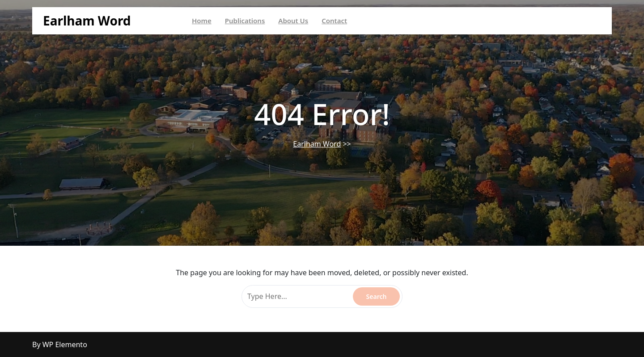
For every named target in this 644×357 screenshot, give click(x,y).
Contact (334, 21)
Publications (245, 21)
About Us (293, 21)
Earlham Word (87, 21)
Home (202, 21)
